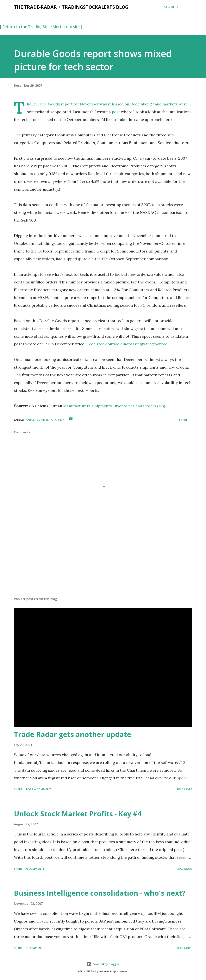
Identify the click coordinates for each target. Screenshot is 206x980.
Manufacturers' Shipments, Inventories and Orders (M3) (114, 406)
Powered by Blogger (103, 964)
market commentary (40, 420)
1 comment (35, 948)
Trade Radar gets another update (73, 734)
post (116, 112)
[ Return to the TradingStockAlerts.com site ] (41, 27)
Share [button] (183, 420)
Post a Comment (39, 789)
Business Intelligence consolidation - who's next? (100, 893)
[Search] (171, 7)
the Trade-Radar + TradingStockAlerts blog (71, 7)
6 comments (35, 869)
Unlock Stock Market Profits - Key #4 (78, 814)
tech (61, 420)
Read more (184, 789)
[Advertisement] (103, 563)
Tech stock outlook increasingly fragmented (127, 344)
